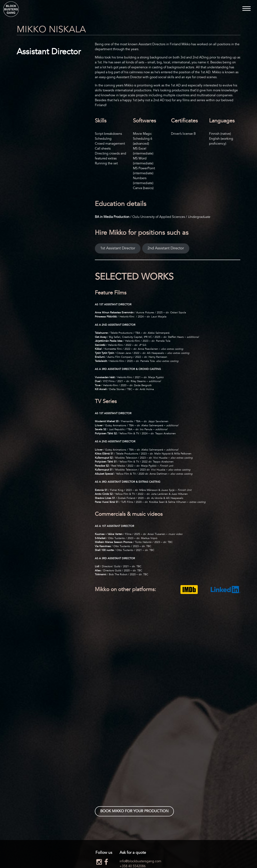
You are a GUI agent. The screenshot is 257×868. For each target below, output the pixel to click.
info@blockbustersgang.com (140, 861)
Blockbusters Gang (11, 9)
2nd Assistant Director (166, 248)
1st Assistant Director (118, 248)
